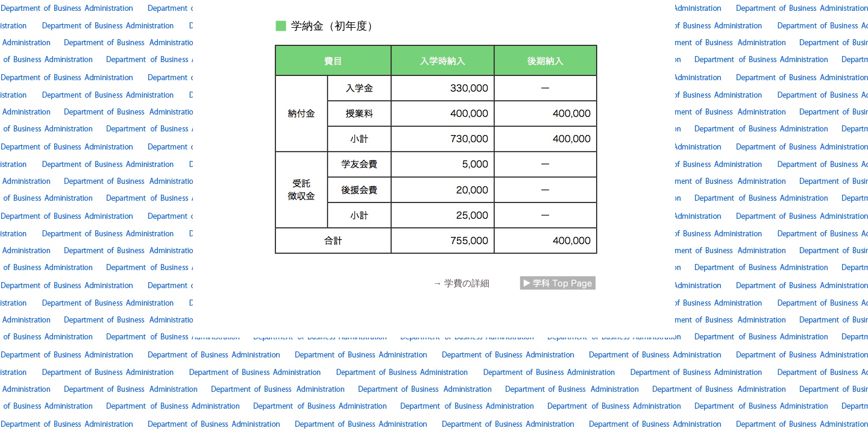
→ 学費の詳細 (461, 283)
